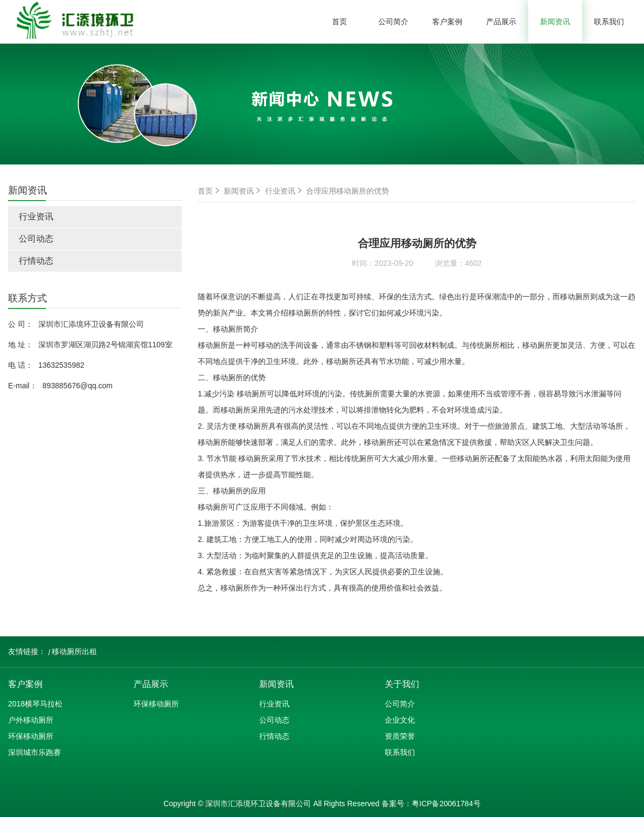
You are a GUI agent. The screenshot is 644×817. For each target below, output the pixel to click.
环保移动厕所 (31, 736)
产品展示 (501, 22)
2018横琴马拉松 (35, 704)
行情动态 (36, 261)
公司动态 (36, 239)
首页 (340, 22)
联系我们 (609, 22)
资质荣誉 (400, 736)
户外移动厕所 (31, 720)
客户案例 (447, 22)
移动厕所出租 (74, 651)
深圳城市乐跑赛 (34, 752)
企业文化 (400, 720)
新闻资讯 (555, 22)
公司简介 (393, 22)
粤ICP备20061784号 (446, 804)
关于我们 (402, 684)
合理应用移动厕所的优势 (348, 191)
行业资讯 (36, 217)
